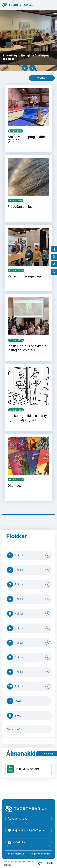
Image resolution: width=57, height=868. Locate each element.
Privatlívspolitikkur (16, 854)
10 (29, 686)
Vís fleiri (42, 78)
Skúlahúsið (29, 729)
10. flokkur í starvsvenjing (27, 769)
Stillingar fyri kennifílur (39, 854)
